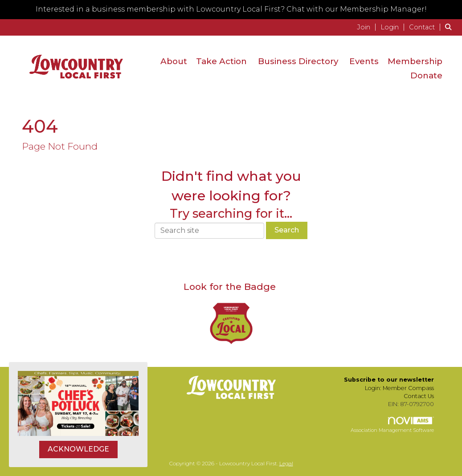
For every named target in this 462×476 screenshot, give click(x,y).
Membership (415, 61)
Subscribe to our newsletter (389, 380)
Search (287, 230)
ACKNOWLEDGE (78, 449)
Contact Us (419, 396)
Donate (426, 75)
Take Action (221, 61)
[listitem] (368, 27)
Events (364, 61)
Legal (286, 463)
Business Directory (298, 61)
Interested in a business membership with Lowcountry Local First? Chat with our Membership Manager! (231, 9)
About (174, 61)
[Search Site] (450, 27)
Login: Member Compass (399, 388)
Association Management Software (392, 425)
